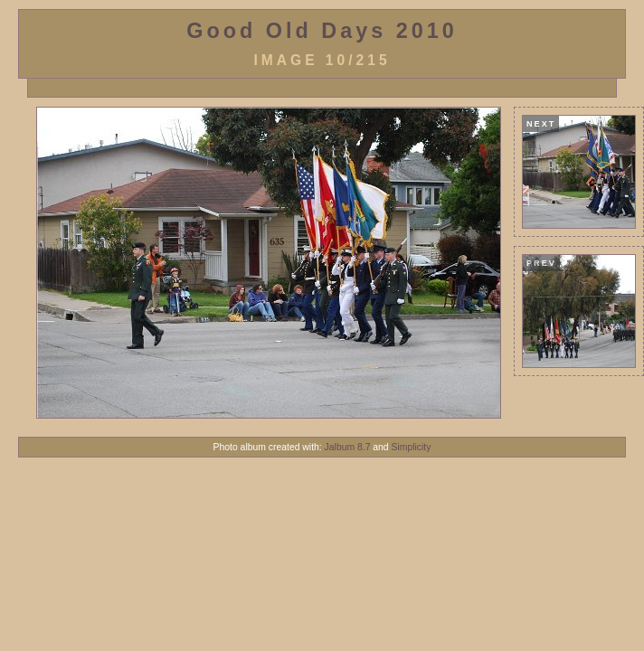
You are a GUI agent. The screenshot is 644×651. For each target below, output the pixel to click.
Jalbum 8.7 (348, 447)
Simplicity (412, 447)
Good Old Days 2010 (322, 31)
